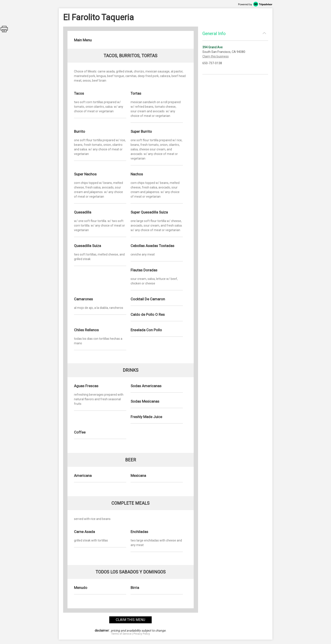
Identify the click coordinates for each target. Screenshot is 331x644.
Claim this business (216, 56)
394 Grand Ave (213, 47)
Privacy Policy (142, 634)
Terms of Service (121, 634)
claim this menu (130, 620)
